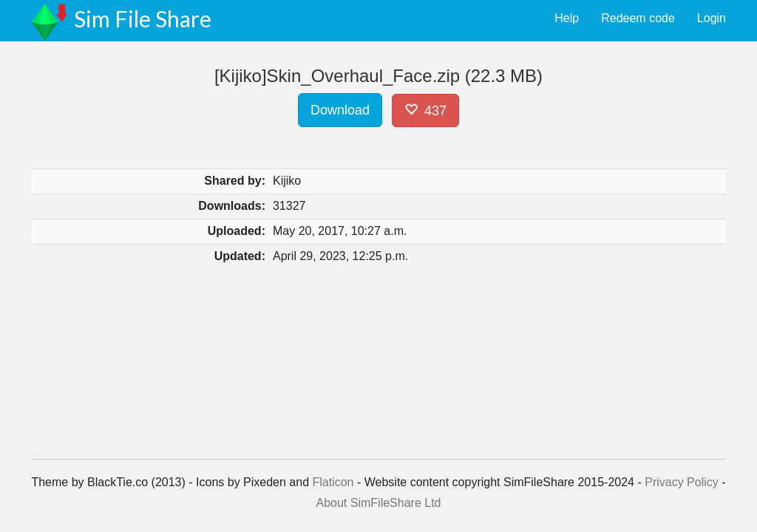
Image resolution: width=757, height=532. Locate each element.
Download (340, 110)
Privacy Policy (682, 482)
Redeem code (638, 18)
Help (567, 18)
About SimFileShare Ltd (379, 503)
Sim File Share (143, 18)
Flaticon (333, 482)
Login (712, 18)
